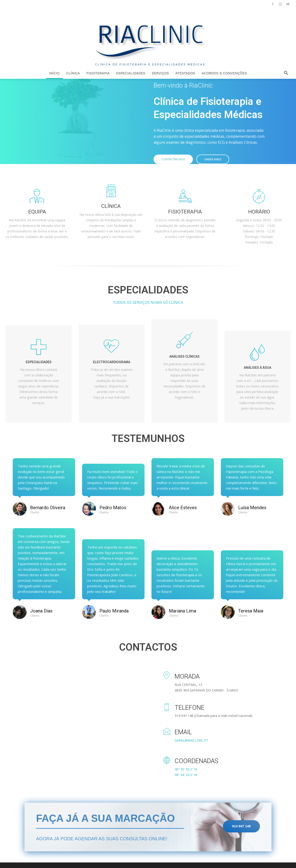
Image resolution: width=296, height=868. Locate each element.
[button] (286, 74)
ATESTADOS (185, 73)
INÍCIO (54, 73)
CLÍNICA (73, 73)
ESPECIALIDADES (131, 73)
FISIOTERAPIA (98, 73)
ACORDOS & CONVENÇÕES (224, 73)
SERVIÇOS (160, 73)
